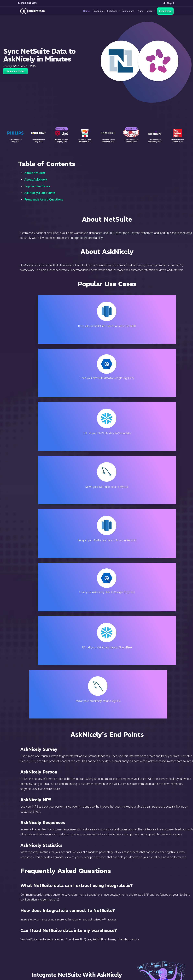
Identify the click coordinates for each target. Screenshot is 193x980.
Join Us (161, 943)
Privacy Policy (115, 957)
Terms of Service (166, 977)
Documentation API (118, 943)
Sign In (169, 3)
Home (82, 11)
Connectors (126, 11)
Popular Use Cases (37, 186)
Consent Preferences (119, 965)
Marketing (64, 939)
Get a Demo (165, 11)
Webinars (163, 930)
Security (111, 948)
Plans (139, 11)
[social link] (19, 947)
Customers (163, 922)
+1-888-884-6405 (31, 940)
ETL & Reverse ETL (70, 926)
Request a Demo (15, 71)
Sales (62, 943)
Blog (109, 922)
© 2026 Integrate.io (28, 977)
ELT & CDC (65, 930)
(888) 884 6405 (27, 3)
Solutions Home (68, 922)
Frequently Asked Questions (44, 199)
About (161, 935)
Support (63, 948)
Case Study (62, 125)
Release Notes (67, 957)
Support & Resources (119, 930)
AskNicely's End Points (40, 193)
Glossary (112, 961)
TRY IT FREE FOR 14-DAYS (81, 679)
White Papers (165, 926)
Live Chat (112, 926)
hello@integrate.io (32, 930)
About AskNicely (36, 180)
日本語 (161, 959)
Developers (65, 952)
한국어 (161, 964)
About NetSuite (35, 173)
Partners (162, 939)
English (161, 955)
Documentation (115, 939)
